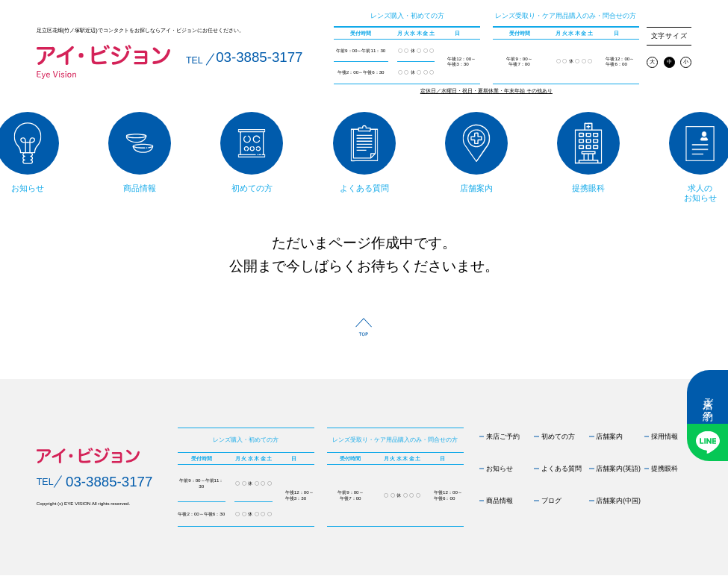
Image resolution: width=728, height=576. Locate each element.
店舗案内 (609, 436)
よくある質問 (561, 469)
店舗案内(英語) (618, 469)
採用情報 (665, 436)
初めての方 (558, 436)
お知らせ (500, 469)
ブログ (551, 501)
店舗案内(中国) (618, 501)
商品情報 (500, 501)
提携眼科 (665, 469)
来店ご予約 (707, 397)
